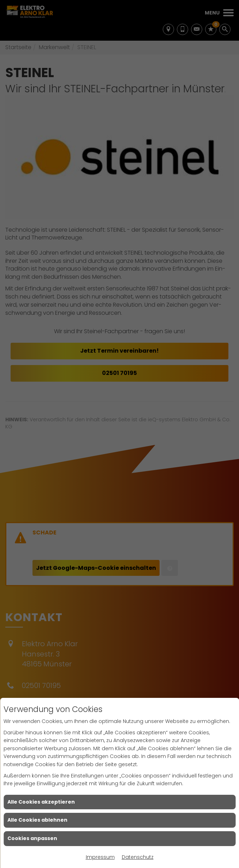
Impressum (100, 857)
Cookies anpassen (32, 838)
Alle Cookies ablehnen (37, 820)
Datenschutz (138, 857)
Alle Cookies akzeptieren (41, 802)
